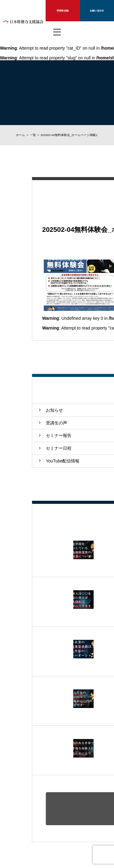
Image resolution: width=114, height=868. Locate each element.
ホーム (20, 135)
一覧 (33, 135)
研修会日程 (63, 10)
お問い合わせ (97, 10)
